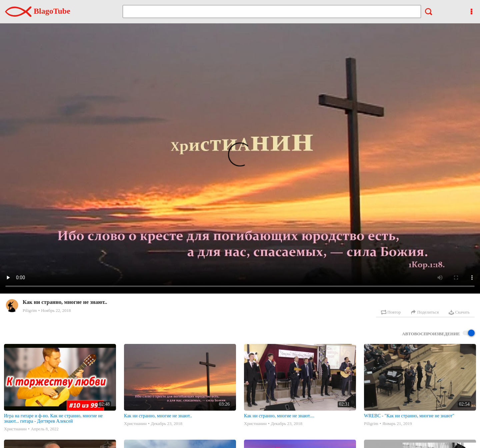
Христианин (15, 429)
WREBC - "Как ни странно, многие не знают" (409, 416)
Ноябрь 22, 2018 (56, 310)
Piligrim (30, 310)
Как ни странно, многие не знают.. (158, 416)
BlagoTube (38, 11)
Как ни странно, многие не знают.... (279, 416)
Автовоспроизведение (438, 333)
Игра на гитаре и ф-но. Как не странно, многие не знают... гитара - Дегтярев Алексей (53, 418)
